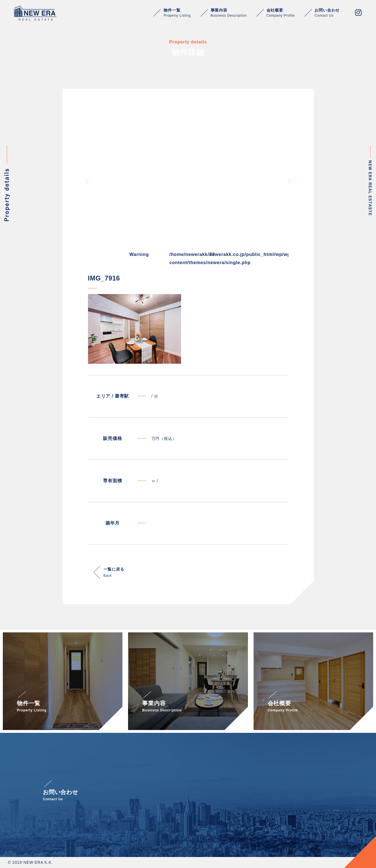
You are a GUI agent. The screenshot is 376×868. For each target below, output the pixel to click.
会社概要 (281, 13)
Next (289, 181)
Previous (87, 181)
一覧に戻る (114, 573)
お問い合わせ (327, 13)
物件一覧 (177, 13)
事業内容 (229, 13)
